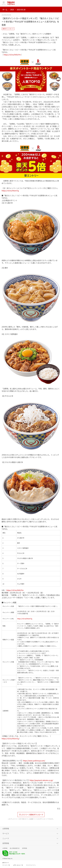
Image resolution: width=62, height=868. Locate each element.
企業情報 (5, 848)
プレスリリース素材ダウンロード (31, 815)
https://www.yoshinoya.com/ (34, 761)
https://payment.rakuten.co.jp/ (41, 780)
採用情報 (25, 848)
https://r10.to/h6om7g (10, 191)
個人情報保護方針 (15, 848)
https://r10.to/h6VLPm (12, 55)
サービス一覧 (6, 865)
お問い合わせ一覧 (18, 865)
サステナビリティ (31, 865)
